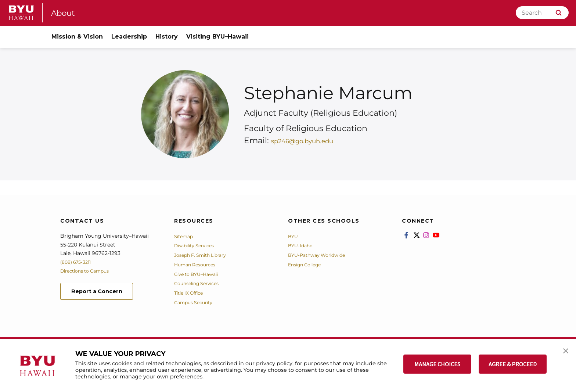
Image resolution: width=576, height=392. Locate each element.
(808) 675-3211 (78, 262)
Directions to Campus (89, 271)
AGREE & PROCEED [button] (513, 364)
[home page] (21, 13)
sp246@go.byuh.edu (313, 141)
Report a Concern (100, 292)
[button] (564, 352)
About (65, 13)
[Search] (542, 13)
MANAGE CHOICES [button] (437, 364)
